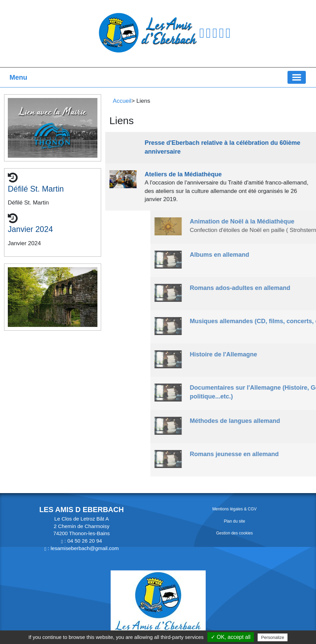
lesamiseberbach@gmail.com (85, 548)
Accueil (122, 101)
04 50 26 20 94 (85, 541)
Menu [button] (18, 77)
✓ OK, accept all (231, 637)
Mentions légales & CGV (234, 509)
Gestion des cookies (235, 533)
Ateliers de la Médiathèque (189, 174)
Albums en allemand (277, 255)
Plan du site (234, 521)
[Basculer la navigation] (297, 77)
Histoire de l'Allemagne (281, 354)
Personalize (273, 637)
